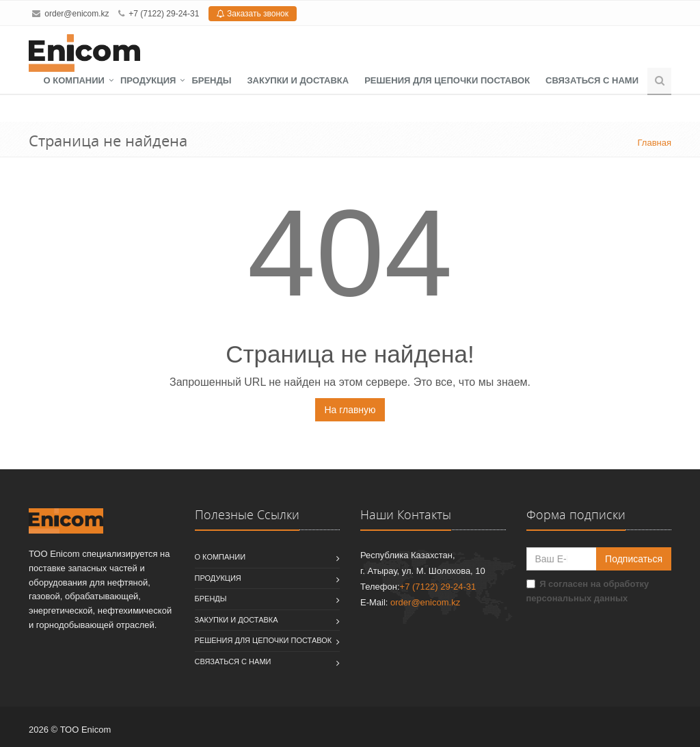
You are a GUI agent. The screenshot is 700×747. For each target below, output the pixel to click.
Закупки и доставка (298, 80)
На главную (350, 410)
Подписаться (634, 559)
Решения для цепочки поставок (447, 80)
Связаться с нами (592, 80)
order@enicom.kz (77, 14)
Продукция (148, 80)
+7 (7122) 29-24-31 (164, 14)
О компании (74, 80)
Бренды (211, 80)
